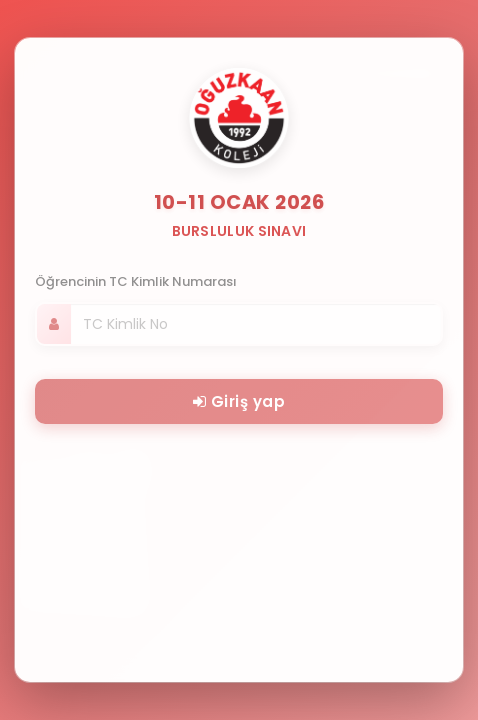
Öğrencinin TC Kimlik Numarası (136, 282)
